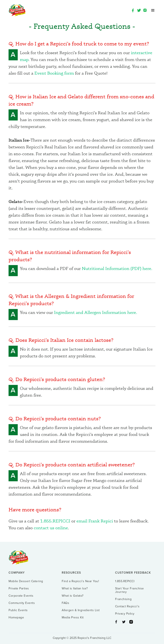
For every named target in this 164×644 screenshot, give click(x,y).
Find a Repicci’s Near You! (80, 581)
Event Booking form (54, 73)
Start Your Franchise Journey (130, 590)
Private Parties (19, 589)
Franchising (123, 599)
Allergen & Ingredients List (81, 610)
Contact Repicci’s (127, 606)
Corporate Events (21, 596)
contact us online (51, 528)
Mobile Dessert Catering (26, 581)
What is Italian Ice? (75, 589)
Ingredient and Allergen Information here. (96, 312)
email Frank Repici (95, 521)
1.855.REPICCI (56, 521)
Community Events (22, 603)
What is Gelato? (73, 596)
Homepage (16, 618)
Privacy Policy (125, 614)
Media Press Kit (73, 618)
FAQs (65, 603)
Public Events (18, 610)
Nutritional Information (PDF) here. (117, 268)
